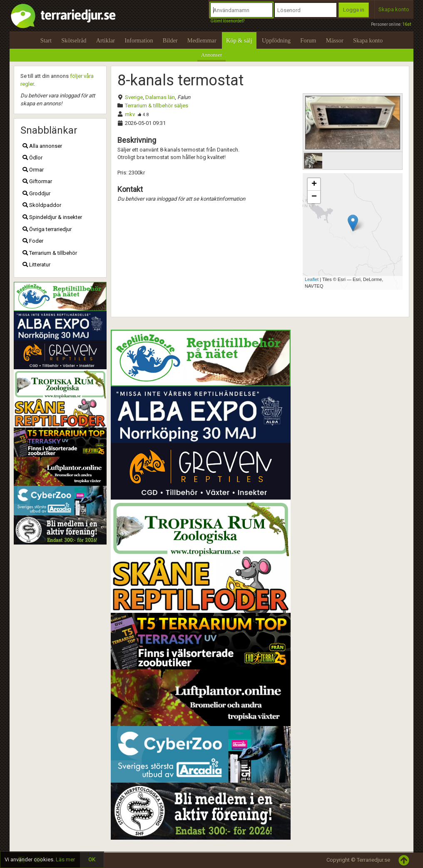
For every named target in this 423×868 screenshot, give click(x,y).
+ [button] (314, 184)
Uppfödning (276, 40)
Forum (308, 40)
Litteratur (36, 265)
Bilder (170, 40)
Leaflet (312, 279)
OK (92, 859)
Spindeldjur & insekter (52, 217)
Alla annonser (42, 146)
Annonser (212, 55)
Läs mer (65, 859)
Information (139, 40)
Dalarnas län (160, 97)
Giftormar (37, 181)
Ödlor (32, 158)
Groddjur (36, 193)
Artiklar (106, 40)
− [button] (314, 197)
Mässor (335, 40)
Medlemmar (202, 40)
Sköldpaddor (42, 205)
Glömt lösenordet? (227, 21)
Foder (33, 241)
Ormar (33, 170)
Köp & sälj (239, 40)
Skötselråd (74, 40)
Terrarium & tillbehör (50, 253)
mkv (130, 114)
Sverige (134, 97)
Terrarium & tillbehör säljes (157, 106)
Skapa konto (394, 9)
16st (407, 24)
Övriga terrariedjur (47, 229)
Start (46, 40)
